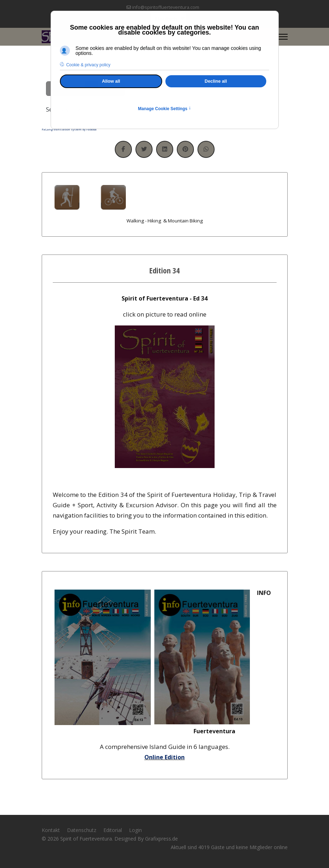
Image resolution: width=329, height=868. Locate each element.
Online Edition (164, 757)
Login (135, 830)
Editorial (113, 830)
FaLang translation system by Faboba (69, 129)
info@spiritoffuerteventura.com (166, 7)
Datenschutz (82, 830)
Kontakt (51, 830)
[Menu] (283, 37)
